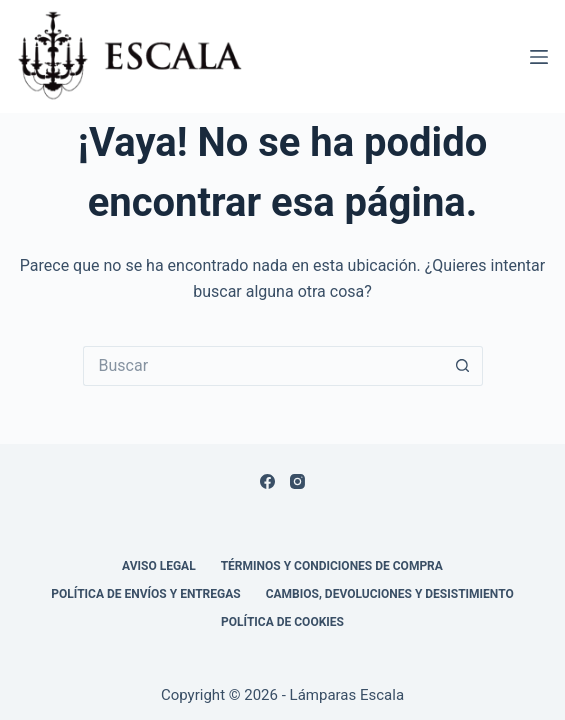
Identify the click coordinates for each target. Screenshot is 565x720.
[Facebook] (267, 481)
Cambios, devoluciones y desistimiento (390, 594)
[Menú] (539, 57)
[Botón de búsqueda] (463, 366)
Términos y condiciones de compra (332, 566)
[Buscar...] (263, 366)
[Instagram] (297, 481)
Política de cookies (282, 622)
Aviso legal (159, 566)
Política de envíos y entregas (145, 594)
